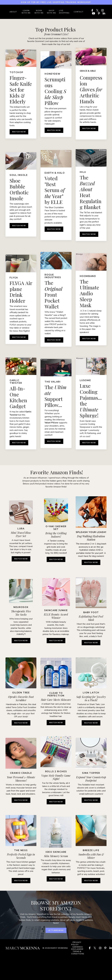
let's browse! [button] (56, 932)
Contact (79, 12)
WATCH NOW (19, 133)
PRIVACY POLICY (76, 945)
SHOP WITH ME (51, 12)
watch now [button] (56, 560)
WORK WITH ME (39, 12)
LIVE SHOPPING (64, 12)
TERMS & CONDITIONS (78, 955)
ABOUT (13, 12)
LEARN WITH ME (26, 12)
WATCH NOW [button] (21, 562)
